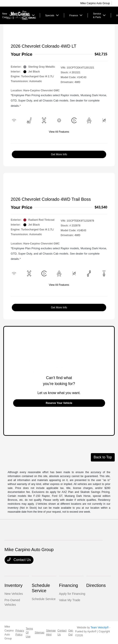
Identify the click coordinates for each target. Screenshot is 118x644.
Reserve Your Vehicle (59, 403)
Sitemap (39, 633)
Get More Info (59, 154)
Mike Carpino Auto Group (9, 633)
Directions (96, 585)
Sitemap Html (51, 633)
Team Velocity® (100, 628)
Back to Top (103, 457)
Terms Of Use (29, 633)
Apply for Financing (72, 594)
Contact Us (19, 560)
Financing (69, 585)
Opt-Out (71, 633)
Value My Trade (70, 600)
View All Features (59, 132)
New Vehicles (14, 594)
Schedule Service (44, 599)
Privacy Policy (20, 633)
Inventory (13, 585)
